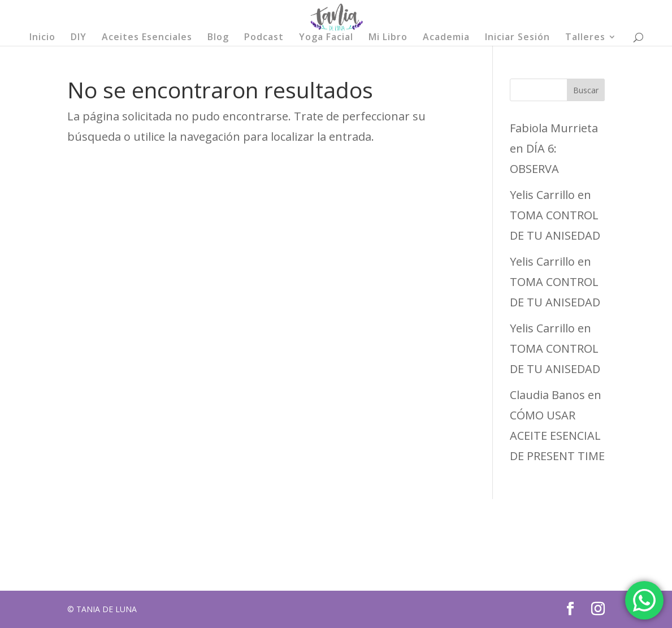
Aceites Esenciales (147, 38)
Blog (218, 38)
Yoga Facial (326, 38)
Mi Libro (388, 38)
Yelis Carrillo (542, 195)
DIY (79, 38)
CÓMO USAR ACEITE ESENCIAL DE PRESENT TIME (557, 436)
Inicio (42, 38)
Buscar (586, 90)
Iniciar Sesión (517, 38)
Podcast (264, 38)
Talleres (585, 38)
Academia (446, 38)
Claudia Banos (547, 395)
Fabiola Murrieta (554, 128)
